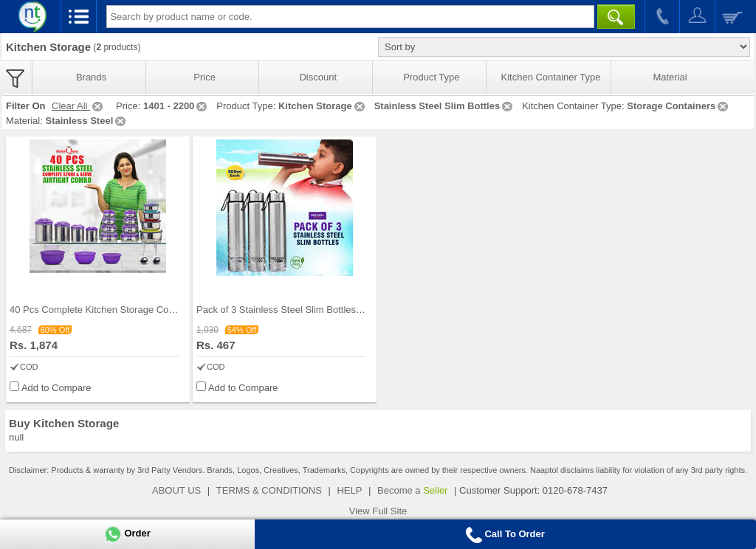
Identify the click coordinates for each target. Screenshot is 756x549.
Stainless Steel (86, 121)
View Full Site (378, 511)
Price (205, 77)
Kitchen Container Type (551, 77)
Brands (91, 77)
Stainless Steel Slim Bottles (445, 106)
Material (670, 77)
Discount (318, 77)
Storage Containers (678, 106)
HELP (349, 490)
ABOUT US (176, 490)
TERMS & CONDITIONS (269, 490)
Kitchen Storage (323, 106)
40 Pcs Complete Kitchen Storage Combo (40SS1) (117, 310)
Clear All (78, 106)
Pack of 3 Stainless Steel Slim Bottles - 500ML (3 (300, 310)
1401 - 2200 (176, 106)
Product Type (431, 77)
